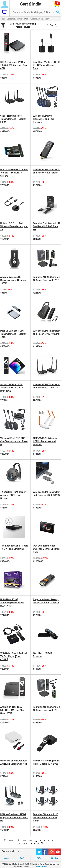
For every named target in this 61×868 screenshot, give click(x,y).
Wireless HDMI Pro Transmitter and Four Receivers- (44, 119)
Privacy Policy (41, 866)
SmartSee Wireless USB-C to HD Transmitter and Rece (46, 65)
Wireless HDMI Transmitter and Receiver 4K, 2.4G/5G (46, 494)
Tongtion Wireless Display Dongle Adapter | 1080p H (46, 601)
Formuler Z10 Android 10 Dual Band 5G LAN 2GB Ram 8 (46, 818)
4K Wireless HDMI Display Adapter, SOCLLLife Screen (13, 495)
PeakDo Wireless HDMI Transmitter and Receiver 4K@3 (13, 334)
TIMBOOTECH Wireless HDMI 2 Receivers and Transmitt (45, 441)
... (57, 841)
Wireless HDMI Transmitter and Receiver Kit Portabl (46, 171)
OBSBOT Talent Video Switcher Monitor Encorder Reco (47, 549)
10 (19, 844)
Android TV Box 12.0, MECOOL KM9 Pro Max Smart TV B (12, 710)
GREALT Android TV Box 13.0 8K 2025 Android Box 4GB (14, 65)
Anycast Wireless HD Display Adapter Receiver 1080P (13, 280)
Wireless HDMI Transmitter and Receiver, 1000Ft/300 (46, 386)
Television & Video (23, 19)
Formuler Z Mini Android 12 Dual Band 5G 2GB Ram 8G (47, 226)
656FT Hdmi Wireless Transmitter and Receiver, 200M (13, 119)
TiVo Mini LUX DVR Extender (42, 655)
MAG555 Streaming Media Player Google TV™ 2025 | (46, 762)
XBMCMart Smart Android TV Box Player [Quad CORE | (14, 656)
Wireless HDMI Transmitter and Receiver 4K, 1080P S (46, 332)
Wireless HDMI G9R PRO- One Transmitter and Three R (14, 441)
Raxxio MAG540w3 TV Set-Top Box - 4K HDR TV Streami (14, 173)
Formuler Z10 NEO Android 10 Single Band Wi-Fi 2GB (47, 279)
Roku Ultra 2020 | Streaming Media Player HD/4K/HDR (12, 603)
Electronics (11, 19)
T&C (22, 858)
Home (3, 19)
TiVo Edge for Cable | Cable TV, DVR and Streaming (14, 547)
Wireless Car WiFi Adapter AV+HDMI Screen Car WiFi (14, 762)
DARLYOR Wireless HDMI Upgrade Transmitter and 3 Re (14, 818)
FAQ (39, 858)
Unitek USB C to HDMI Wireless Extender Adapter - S (14, 226)
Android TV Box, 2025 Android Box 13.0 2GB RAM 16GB (12, 388)
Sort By (52, 25)
